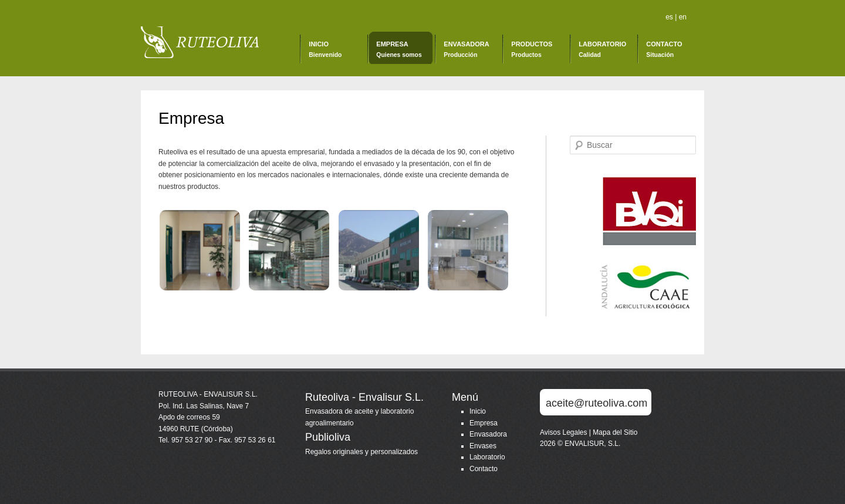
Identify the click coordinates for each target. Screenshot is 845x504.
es (670, 17)
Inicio (325, 49)
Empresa (399, 49)
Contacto (664, 49)
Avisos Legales (565, 432)
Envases (483, 446)
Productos (532, 49)
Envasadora (466, 49)
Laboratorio (602, 49)
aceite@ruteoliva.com (596, 403)
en (683, 17)
